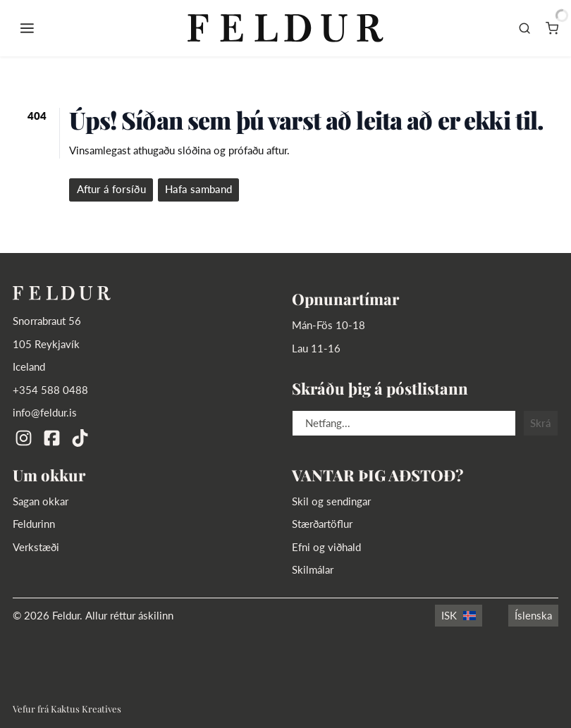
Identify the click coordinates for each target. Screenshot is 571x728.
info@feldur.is (45, 413)
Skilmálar (313, 570)
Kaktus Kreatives (86, 709)
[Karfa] (552, 28)
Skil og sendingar (331, 501)
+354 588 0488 (50, 390)
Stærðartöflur (322, 524)
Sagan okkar (41, 501)
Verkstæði (36, 547)
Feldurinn (34, 524)
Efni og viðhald (326, 547)
